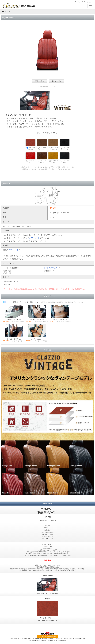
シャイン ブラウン (42, 158)
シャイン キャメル (53, 158)
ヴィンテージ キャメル (53, 145)
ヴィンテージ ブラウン (42, 145)
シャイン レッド (31, 158)
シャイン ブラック (65, 158)
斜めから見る (57, 81)
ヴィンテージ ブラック (65, 145)
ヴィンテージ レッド (31, 145)
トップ (7, 11)
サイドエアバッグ (50, 268)
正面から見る (40, 81)
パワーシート (35, 238)
